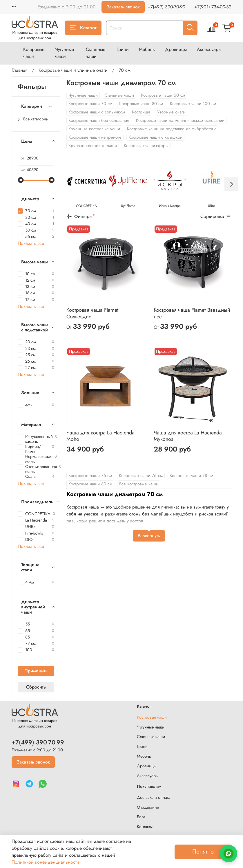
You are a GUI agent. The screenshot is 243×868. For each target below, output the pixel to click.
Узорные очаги (171, 112)
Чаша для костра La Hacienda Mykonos (188, 436)
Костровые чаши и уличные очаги (73, 70)
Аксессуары (209, 49)
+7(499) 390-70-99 (166, 7)
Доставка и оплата (154, 797)
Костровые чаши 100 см (193, 104)
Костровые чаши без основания (99, 120)
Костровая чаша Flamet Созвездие (92, 313)
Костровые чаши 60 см (163, 95)
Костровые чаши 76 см (141, 476)
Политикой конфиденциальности (45, 862)
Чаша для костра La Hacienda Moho (100, 436)
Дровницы (176, 49)
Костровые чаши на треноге (95, 137)
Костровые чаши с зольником (97, 112)
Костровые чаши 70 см (90, 104)
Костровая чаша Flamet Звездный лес (192, 313)
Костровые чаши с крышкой (155, 137)
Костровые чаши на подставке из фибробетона (172, 129)
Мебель (147, 49)
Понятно (203, 852)
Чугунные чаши (65, 53)
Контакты (145, 827)
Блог (141, 817)
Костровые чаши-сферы (146, 146)
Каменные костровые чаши (94, 129)
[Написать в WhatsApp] (229, 854)
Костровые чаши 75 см (90, 476)
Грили (123, 49)
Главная (20, 70)
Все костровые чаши (139, 484)
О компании (148, 807)
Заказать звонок (123, 7)
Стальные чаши (96, 53)
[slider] (21, 180)
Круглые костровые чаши (93, 146)
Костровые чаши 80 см (141, 104)
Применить (36, 671)
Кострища (141, 112)
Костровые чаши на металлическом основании (180, 120)
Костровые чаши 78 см (191, 476)
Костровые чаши (34, 53)
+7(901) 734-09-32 (213, 7)
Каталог (83, 28)
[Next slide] (231, 184)
